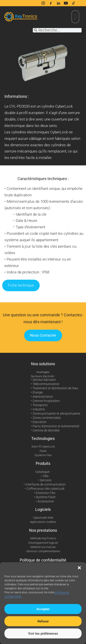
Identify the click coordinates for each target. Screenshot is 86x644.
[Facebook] (51, 3)
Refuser (43, 621)
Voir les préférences (43, 634)
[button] (79, 568)
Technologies (43, 438)
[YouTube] (66, 3)
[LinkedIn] (58, 3)
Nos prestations (43, 530)
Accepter (43, 609)
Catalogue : (43, 472)
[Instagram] (43, 3)
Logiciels (43, 509)
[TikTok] (73, 3)
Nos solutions (43, 364)
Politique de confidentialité (43, 560)
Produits (43, 463)
